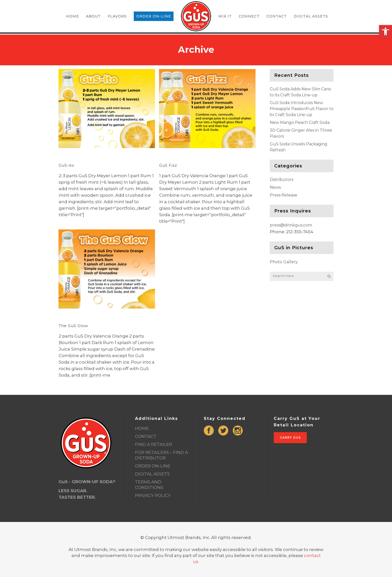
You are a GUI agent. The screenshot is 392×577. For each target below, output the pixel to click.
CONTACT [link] (146, 436)
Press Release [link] (283, 195)
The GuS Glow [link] (73, 326)
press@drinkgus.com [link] (291, 225)
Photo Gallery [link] (284, 262)
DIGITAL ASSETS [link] (152, 474)
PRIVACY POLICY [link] (153, 495)
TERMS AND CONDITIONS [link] (149, 485)
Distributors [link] (281, 180)
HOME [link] (142, 428)
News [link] (275, 187)
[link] (385, 32)
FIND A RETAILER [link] (153, 444)
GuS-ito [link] (66, 165)
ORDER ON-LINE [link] (153, 466)
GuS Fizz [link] (168, 165)
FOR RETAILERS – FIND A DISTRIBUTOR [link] (161, 455)
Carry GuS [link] (290, 438)
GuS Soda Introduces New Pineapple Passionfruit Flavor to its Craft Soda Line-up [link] (302, 109)
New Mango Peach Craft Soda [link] (300, 122)
